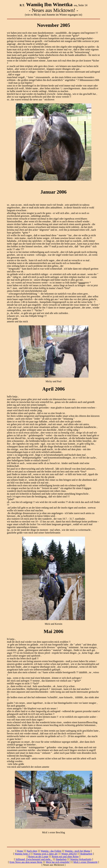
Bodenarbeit (86, 854)
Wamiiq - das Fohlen (51, 851)
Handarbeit (61, 859)
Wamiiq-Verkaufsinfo (81, 859)
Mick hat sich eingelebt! (58, 862)
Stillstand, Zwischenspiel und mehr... (34, 859)
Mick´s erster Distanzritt (85, 862)
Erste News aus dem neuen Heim (26, 862)
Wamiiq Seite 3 (22, 854)
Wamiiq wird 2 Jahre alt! (46, 854)
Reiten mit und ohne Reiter (65, 856)
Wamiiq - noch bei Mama (77, 851)
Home (20, 851)
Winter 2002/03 (69, 854)
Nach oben (32, 851)
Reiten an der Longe (38, 856)
